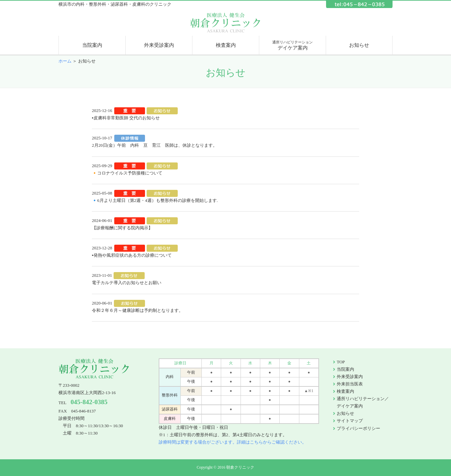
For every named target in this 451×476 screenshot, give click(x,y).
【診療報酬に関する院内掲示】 (122, 228)
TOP (341, 362)
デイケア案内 (292, 45)
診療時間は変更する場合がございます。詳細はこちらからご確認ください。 (233, 442)
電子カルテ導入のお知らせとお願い (127, 283)
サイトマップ (350, 421)
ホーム (65, 61)
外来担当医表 (350, 384)
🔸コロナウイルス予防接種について (127, 173)
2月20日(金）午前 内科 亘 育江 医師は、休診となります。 (155, 145)
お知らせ (359, 45)
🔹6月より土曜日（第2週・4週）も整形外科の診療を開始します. (155, 200)
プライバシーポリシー (358, 428)
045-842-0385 (89, 402)
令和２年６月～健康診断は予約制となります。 (137, 310)
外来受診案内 (159, 45)
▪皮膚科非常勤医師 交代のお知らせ (126, 118)
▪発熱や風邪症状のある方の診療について (132, 255)
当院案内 (92, 45)
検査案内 (226, 45)
